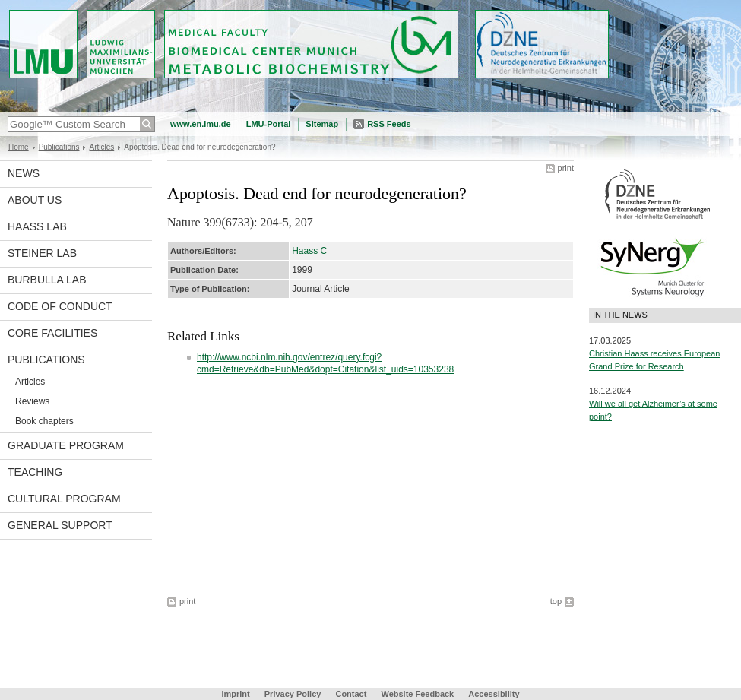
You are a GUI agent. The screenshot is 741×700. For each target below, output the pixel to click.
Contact (351, 694)
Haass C (309, 251)
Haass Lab (37, 226)
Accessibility (494, 694)
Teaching (35, 472)
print (566, 168)
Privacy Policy (293, 694)
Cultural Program (64, 499)
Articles (101, 147)
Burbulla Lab (47, 280)
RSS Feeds (389, 124)
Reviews (32, 401)
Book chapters (44, 421)
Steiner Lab (42, 253)
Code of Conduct (60, 306)
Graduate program (66, 445)
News (24, 173)
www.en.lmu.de (201, 124)
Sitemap (322, 124)
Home (19, 147)
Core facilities (52, 333)
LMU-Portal (269, 124)
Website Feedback (417, 694)
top (556, 601)
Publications (59, 147)
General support (60, 525)
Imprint (235, 694)
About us (35, 200)
